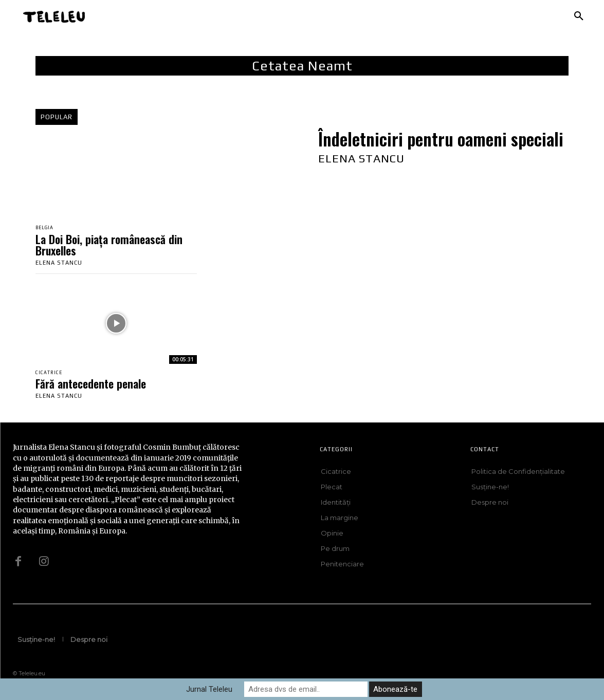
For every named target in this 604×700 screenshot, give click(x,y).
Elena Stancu (59, 264)
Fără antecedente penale (91, 386)
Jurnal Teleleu (209, 689)
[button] (579, 16)
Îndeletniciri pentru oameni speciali (441, 139)
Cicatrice (51, 374)
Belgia (47, 228)
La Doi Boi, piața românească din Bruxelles (109, 246)
